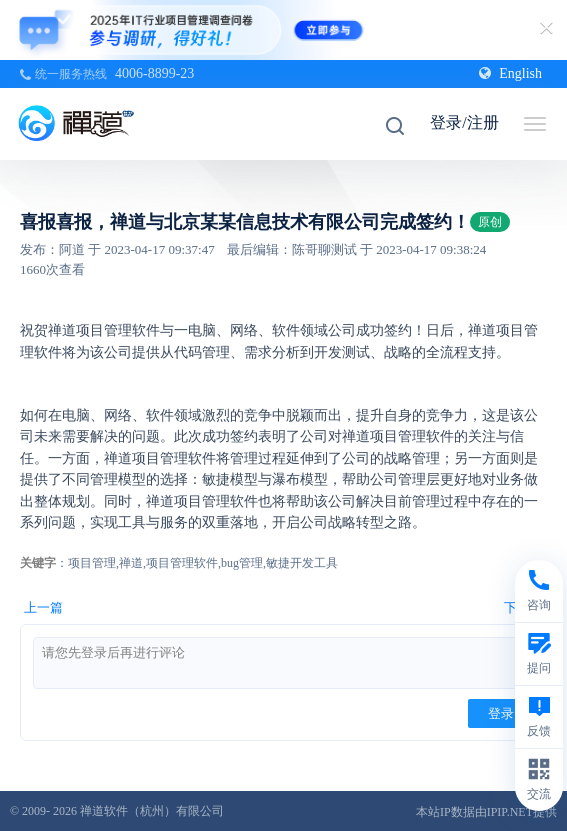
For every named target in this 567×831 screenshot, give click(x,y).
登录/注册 (464, 122)
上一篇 (43, 607)
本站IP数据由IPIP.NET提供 (486, 812)
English (510, 73)
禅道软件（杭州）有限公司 (152, 811)
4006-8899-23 (154, 73)
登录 (501, 713)
